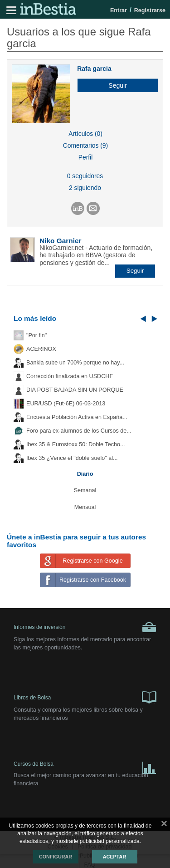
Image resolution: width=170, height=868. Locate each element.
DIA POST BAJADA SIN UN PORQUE (75, 390)
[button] (114, 85)
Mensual (85, 507)
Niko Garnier (60, 241)
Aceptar (114, 857)
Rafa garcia (94, 69)
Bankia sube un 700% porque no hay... (75, 363)
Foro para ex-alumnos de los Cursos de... (79, 431)
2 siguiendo (85, 188)
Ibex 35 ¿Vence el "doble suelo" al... (72, 458)
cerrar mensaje (164, 825)
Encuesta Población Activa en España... (77, 417)
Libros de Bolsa (85, 697)
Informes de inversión (85, 627)
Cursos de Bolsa (85, 766)
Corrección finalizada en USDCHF (70, 376)
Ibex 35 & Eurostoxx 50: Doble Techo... (76, 444)
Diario (85, 474)
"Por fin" (36, 335)
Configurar (56, 857)
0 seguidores (85, 176)
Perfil (86, 157)
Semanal (85, 490)
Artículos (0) (85, 134)
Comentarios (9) (85, 145)
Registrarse (150, 10)
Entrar (119, 10)
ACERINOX (41, 349)
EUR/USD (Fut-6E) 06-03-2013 (66, 404)
